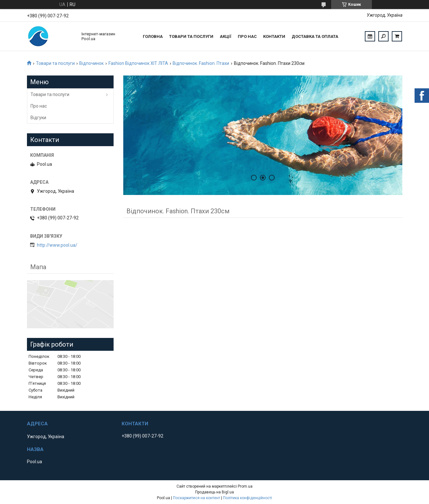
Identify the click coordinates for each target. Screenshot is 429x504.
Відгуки (38, 118)
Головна (153, 36)
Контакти (274, 36)
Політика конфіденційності (248, 498)
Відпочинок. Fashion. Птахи (201, 63)
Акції (226, 36)
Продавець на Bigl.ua (214, 492)
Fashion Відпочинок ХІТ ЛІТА (138, 63)
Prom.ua (245, 486)
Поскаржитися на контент (197, 498)
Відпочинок (91, 63)
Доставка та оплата (315, 36)
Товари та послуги (191, 36)
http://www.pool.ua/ (57, 245)
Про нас (247, 36)
